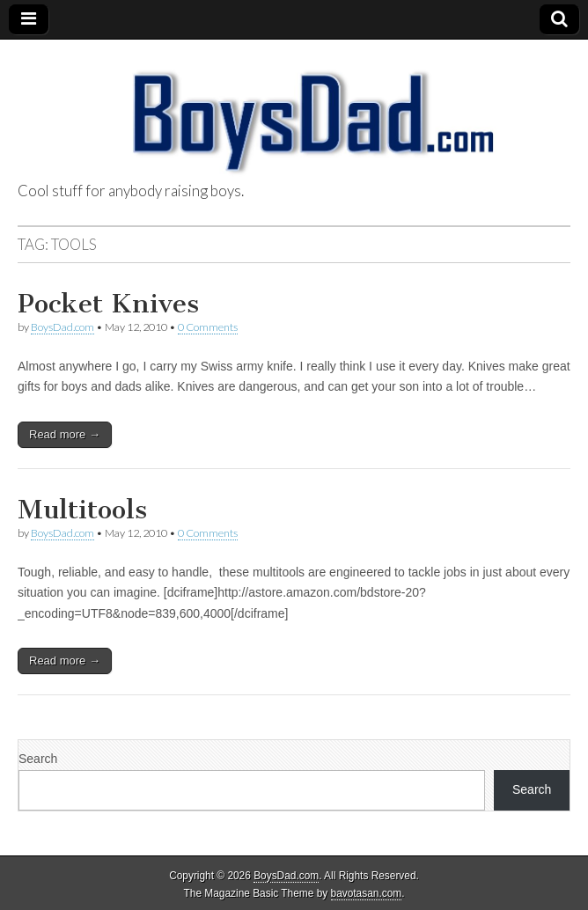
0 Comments (208, 327)
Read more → (65, 434)
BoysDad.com (62, 327)
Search (38, 759)
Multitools (82, 510)
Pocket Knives (108, 304)
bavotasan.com (367, 893)
